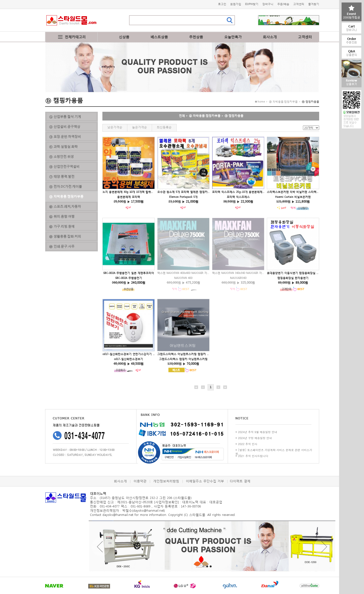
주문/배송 (283, 4)
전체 (182, 116)
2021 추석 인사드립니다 (253, 456)
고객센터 (299, 4)
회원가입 (236, 4)
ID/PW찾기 (252, 4)
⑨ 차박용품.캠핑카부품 (205, 116)
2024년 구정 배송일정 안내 (255, 438)
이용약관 (140, 481)
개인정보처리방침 (166, 481)
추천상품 (196, 37)
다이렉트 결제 (240, 481)
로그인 (222, 4)
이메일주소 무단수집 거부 (205, 481)
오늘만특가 (233, 37)
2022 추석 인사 (248, 444)
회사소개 (270, 37)
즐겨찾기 (314, 4)
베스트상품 (159, 37)
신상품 (124, 37)
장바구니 (268, 4)
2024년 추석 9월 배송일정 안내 (258, 432)
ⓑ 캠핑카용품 (234, 116)
